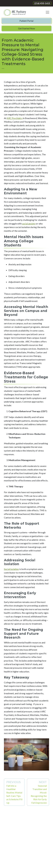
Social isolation (11, 569)
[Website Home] (15, 12)
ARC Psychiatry (15, 118)
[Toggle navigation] (47, 12)
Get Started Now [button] (26, 28)
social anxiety (29, 224)
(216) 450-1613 (42, 3)
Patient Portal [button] (26, 21)
